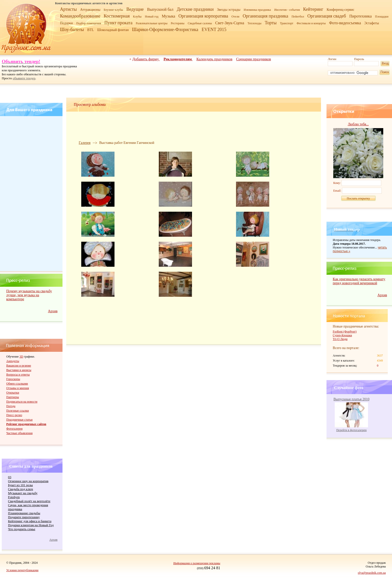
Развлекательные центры (152, 23)
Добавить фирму (146, 59)
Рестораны (177, 23)
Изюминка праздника (257, 10)
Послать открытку (358, 198)
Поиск (385, 72)
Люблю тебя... (358, 124)
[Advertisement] (32, 194)
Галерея (85, 143)
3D (21, 357)
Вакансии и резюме (19, 366)
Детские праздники (195, 9)
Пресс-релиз (14, 415)
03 (10, 477)
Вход (385, 63)
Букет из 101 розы (20, 485)
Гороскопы (13, 379)
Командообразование (80, 16)
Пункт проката (118, 23)
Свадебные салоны (200, 23)
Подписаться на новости (22, 402)
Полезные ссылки (17, 411)
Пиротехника (360, 16)
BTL (90, 30)
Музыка (168, 16)
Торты (271, 23)
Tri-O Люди (340, 339)
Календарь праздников (214, 59)
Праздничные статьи (19, 420)
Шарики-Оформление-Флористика (165, 30)
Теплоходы (254, 23)
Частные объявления (19, 433)
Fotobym (14, 497)
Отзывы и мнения (18, 388)
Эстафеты (372, 23)
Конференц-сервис (340, 10)
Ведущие (135, 9)
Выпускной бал (160, 9)
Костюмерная (117, 16)
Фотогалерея (14, 429)
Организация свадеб (327, 16)
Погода (11, 406)
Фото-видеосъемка (345, 23)
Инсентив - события (287, 10)
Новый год (151, 17)
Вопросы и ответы (18, 375)
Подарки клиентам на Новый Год (31, 525)
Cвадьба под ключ (20, 489)
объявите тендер (24, 78)
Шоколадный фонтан (113, 30)
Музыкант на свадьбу (23, 493)
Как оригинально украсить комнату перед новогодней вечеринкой (359, 281)
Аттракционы (90, 10)
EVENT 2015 (214, 30)
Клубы (137, 17)
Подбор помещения (89, 23)
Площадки (382, 17)
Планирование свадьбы (24, 513)
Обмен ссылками (17, 384)
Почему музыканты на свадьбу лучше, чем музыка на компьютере (29, 295)
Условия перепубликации (22, 570)
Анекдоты (13, 361)
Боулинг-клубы (113, 10)
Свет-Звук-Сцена (230, 23)
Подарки (66, 23)
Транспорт (287, 23)
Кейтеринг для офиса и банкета (30, 521)
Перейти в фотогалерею (351, 430)
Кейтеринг (313, 9)
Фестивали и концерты (311, 23)
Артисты (68, 9)
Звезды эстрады (229, 10)
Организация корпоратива (203, 16)
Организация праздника (265, 16)
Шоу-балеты (72, 30)
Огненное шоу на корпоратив (28, 481)
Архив (53, 311)
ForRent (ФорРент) (345, 332)
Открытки (13, 393)
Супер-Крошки (342, 335)
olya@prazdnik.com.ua (372, 573)
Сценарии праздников (254, 59)
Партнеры (13, 397)
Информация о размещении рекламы (197, 563)
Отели (235, 17)
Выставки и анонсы (19, 370)
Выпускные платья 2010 (351, 399)
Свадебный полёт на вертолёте (29, 501)
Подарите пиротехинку (24, 517)
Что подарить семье (22, 529)
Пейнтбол (298, 17)
